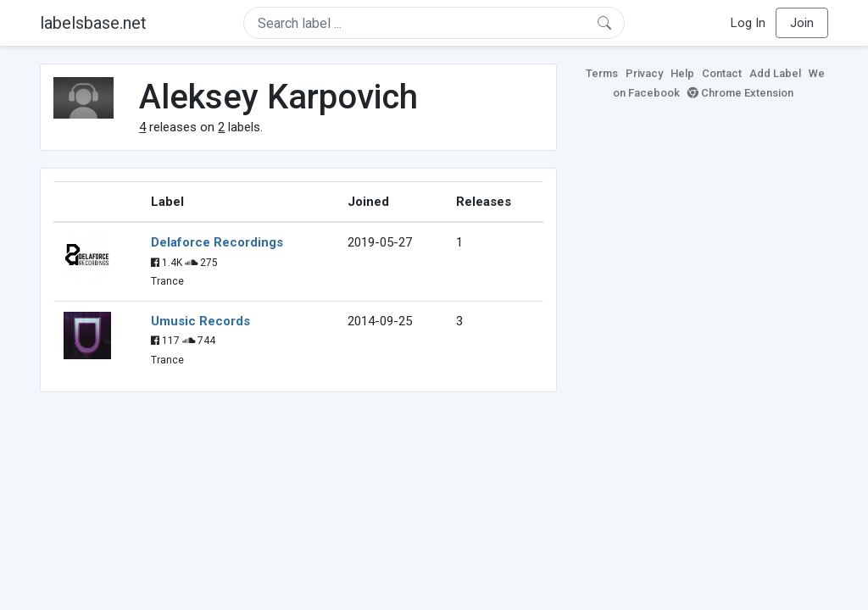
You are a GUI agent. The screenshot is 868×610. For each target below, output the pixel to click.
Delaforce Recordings (217, 242)
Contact (722, 73)
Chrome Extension (740, 93)
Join (802, 23)
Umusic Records (200, 321)
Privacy (644, 73)
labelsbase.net (93, 23)
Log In (748, 23)
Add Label (775, 73)
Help (682, 73)
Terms (602, 73)
